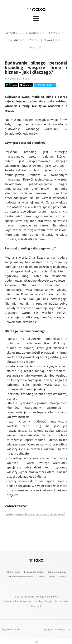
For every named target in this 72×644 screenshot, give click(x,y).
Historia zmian (61, 601)
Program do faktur (45, 85)
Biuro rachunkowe (57, 572)
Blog (17, 597)
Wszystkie (12, 33)
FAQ (33, 606)
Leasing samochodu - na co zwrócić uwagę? (35, 514)
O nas (52, 577)
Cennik (41, 577)
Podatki (13, 40)
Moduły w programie (47, 597)
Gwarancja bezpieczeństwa (17, 601)
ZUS (32, 40)
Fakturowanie (13, 572)
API (39, 606)
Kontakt (63, 577)
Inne (33, 47)
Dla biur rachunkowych (21, 577)
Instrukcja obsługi (43, 601)
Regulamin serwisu (12, 629)
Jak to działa (28, 597)
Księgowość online (34, 572)
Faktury (34, 33)
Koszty (53, 33)
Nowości (49, 40)
